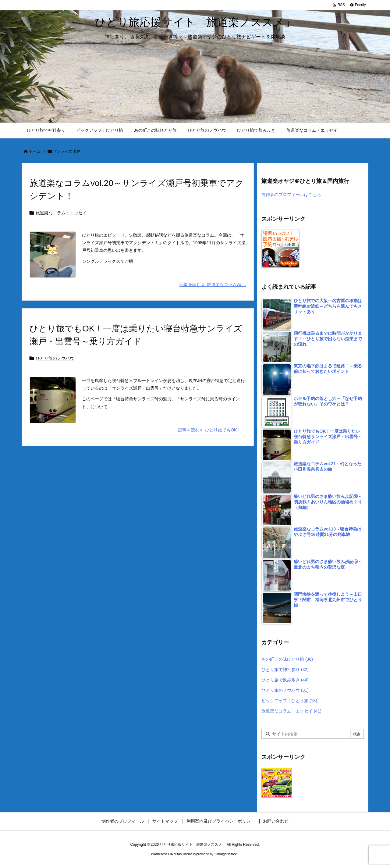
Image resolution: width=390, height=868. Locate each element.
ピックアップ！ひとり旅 (289, 701)
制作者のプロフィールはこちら (291, 195)
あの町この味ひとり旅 (287, 659)
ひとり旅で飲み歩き (285, 680)
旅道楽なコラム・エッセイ (61, 213)
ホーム (35, 151)
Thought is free (226, 854)
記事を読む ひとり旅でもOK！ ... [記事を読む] (212, 430)
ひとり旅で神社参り (285, 670)
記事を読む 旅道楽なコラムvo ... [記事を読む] (213, 284)
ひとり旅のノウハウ (55, 358)
